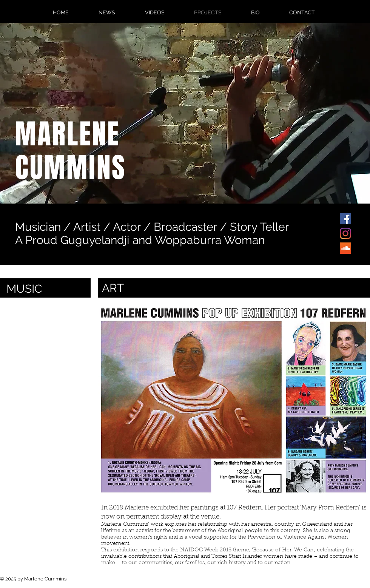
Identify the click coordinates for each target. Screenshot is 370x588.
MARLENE (68, 134)
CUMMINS (71, 168)
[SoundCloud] (345, 248)
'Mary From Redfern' (330, 508)
